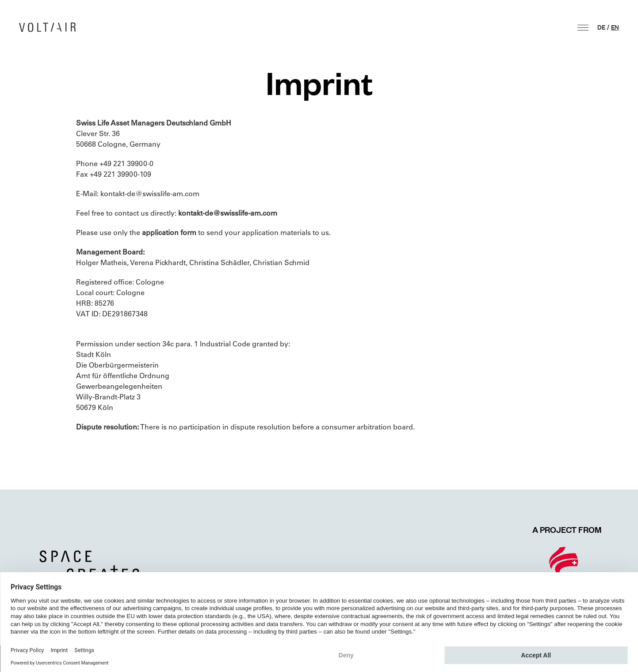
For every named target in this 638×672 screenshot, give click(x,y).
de (601, 27)
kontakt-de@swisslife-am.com (150, 193)
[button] (583, 28)
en (615, 27)
